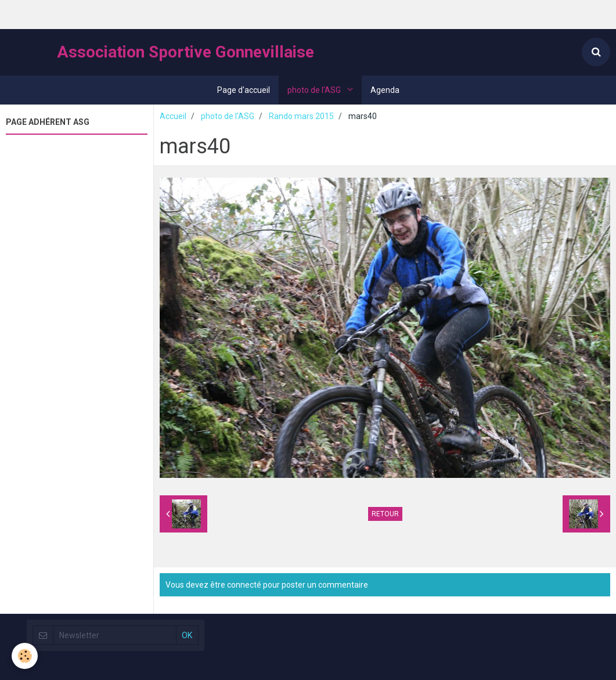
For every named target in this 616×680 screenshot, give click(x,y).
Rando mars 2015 (301, 116)
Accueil (173, 116)
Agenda (385, 90)
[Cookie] (25, 656)
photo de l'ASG (315, 90)
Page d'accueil (244, 90)
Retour (385, 514)
